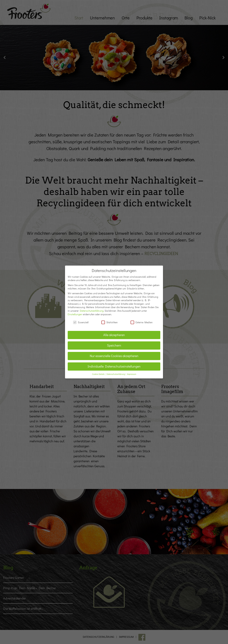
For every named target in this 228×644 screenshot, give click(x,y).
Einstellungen (75, 311)
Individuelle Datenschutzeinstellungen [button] (114, 363)
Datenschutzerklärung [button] (116, 371)
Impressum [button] (132, 371)
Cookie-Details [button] (98, 371)
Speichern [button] (114, 342)
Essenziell (81, 319)
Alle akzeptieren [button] (114, 332)
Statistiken (110, 319)
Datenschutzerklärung (92, 307)
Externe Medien (142, 319)
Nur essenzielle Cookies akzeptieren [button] (114, 353)
